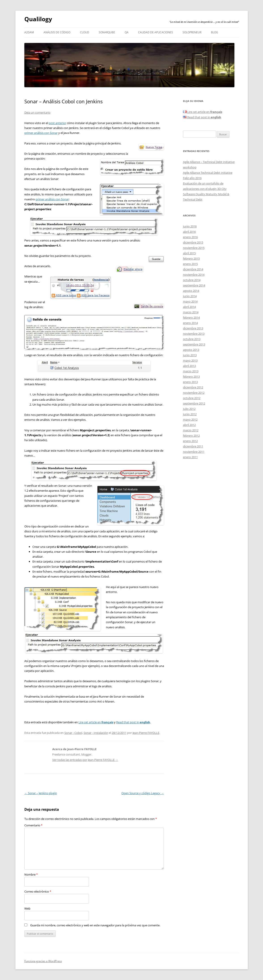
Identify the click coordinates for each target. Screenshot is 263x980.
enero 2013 (190, 382)
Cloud (85, 32)
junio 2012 (190, 414)
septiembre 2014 (194, 285)
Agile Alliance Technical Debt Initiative (208, 173)
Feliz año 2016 (192, 178)
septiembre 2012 (194, 403)
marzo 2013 (191, 371)
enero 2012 (190, 441)
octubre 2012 (192, 398)
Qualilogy (38, 19)
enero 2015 (190, 264)
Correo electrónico (38, 891)
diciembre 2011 (193, 446)
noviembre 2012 (194, 393)
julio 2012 (189, 409)
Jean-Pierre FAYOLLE (146, 733)
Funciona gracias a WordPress (43, 961)
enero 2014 (190, 323)
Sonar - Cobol (73, 733)
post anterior (57, 123)
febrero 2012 (191, 436)
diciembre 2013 (193, 328)
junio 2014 (190, 296)
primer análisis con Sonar (41, 133)
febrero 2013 (191, 377)
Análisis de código (57, 32)
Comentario (33, 825)
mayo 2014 (190, 301)
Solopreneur (192, 32)
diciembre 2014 (193, 269)
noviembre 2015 (194, 248)
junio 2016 (190, 226)
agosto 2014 (191, 291)
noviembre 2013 (194, 334)
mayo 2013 (190, 360)
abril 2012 (189, 425)
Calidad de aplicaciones (156, 32)
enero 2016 (190, 237)
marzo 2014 (191, 312)
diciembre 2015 (193, 242)
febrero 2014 (191, 317)
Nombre (31, 874)
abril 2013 (189, 366)
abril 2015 (189, 253)
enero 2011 (190, 457)
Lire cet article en (96, 722)
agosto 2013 (191, 350)
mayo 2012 (190, 419)
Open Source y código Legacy (143, 793)
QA (127, 32)
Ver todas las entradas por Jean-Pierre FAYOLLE (85, 760)
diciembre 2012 (193, 387)
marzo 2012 (191, 430)
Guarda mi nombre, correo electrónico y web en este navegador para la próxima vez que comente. (95, 925)
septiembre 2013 (194, 344)
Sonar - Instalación (96, 733)
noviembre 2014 (194, 275)
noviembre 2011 (194, 452)
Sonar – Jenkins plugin (41, 793)
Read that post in (133, 722)
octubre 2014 (192, 280)
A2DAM (29, 32)
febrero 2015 (191, 258)
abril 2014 (189, 307)
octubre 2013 (192, 339)
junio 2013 (190, 355)
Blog (215, 32)
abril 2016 (189, 232)
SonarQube (107, 32)
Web (27, 908)
